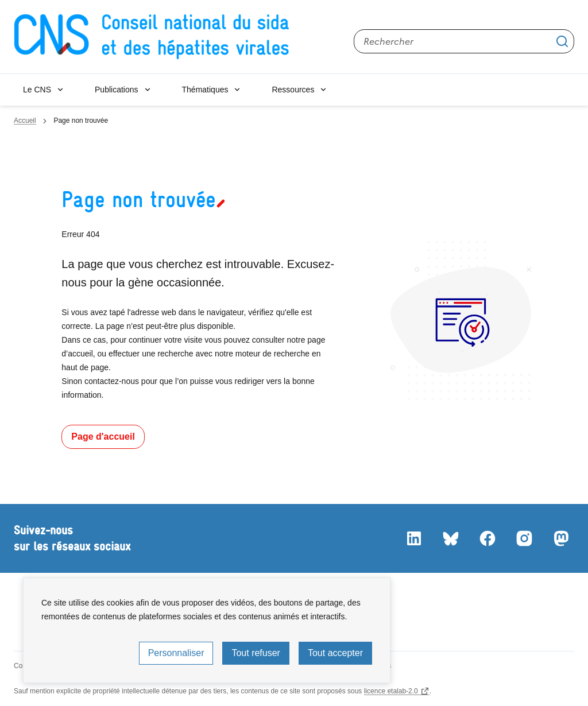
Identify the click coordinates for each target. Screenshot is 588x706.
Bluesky (450, 538)
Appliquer (562, 41)
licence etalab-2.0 (391, 691)
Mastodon (560, 538)
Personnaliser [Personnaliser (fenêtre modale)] (176, 653)
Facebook (487, 538)
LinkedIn (413, 538)
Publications (117, 90)
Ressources (293, 90)
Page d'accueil (103, 437)
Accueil (25, 121)
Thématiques (205, 90)
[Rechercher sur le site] (464, 41)
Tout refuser (256, 653)
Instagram (524, 538)
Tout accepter (335, 653)
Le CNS (37, 90)
